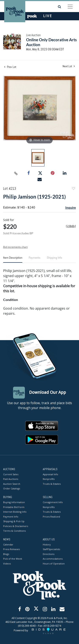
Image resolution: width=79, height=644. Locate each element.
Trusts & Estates (52, 484)
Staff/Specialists (51, 549)
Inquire (71, 207)
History (47, 544)
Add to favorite (73, 189)
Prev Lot (10, 67)
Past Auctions (11, 479)
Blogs (6, 554)
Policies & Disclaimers (16, 526)
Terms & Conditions (14, 531)
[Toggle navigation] (70, 7)
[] (71, 226)
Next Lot (69, 66)
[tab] (13, 259)
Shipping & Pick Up (14, 521)
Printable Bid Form (14, 507)
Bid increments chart (15, 247)
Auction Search (12, 484)
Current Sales (11, 474)
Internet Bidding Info (15, 512)
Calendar (8, 544)
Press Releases (11, 549)
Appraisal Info (50, 474)
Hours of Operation (54, 564)
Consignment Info (53, 502)
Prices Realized (51, 517)
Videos (7, 564)
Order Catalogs (12, 489)
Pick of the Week (13, 559)
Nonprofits (49, 479)
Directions (49, 554)
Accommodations (53, 559)
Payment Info (11, 517)
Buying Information (14, 502)
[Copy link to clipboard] (16, 173)
